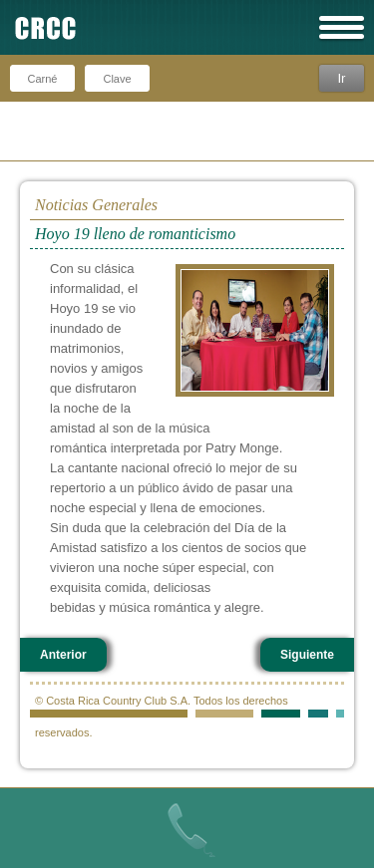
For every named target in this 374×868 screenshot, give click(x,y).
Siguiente (307, 655)
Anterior (63, 655)
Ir (341, 78)
